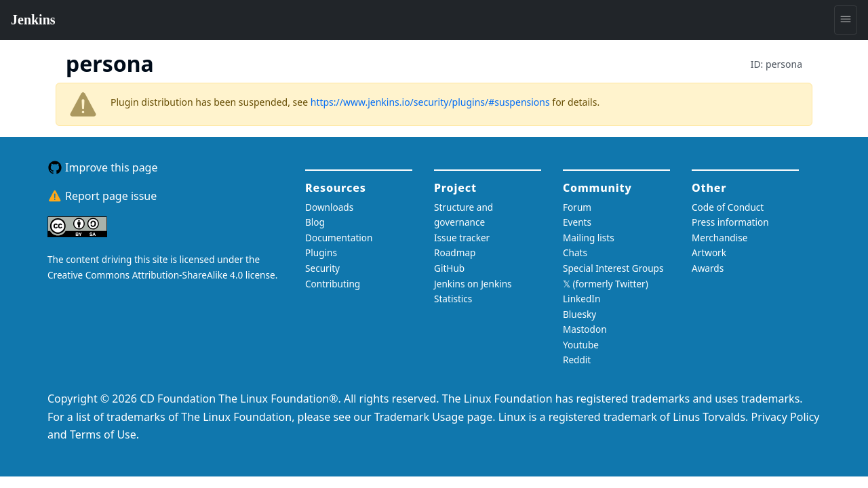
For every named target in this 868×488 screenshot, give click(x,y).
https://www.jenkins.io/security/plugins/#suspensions (430, 102)
